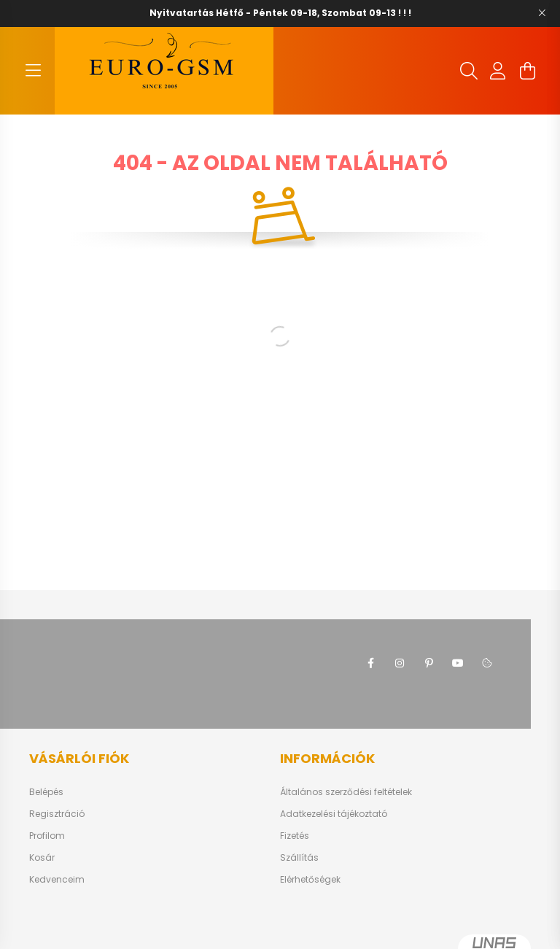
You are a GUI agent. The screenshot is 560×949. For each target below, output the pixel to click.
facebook (370, 663)
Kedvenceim (57, 880)
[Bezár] (542, 13)
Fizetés (295, 836)
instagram (400, 663)
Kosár (42, 858)
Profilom (47, 836)
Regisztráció (57, 814)
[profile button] (498, 71)
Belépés (46, 792)
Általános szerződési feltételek (346, 792)
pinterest (429, 663)
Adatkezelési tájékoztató (334, 814)
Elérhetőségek (310, 880)
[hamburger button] (33, 71)
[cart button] (527, 71)
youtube (458, 663)
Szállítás (299, 858)
